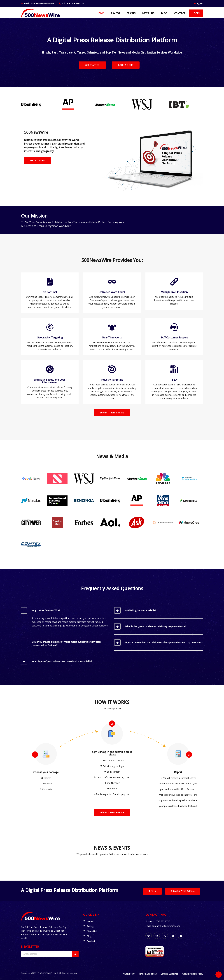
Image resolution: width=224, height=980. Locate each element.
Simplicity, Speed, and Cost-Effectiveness (50, 381)
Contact (89, 941)
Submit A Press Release (112, 413)
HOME (100, 13)
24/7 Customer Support (174, 338)
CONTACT (180, 13)
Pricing (88, 926)
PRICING (131, 13)
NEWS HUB (148, 13)
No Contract (50, 292)
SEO (174, 380)
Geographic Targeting (50, 338)
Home (88, 921)
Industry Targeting (112, 380)
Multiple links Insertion (174, 292)
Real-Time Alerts (112, 338)
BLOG (164, 13)
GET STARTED (92, 65)
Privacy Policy (128, 974)
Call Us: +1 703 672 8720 (73, 4)
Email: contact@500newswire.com (39, 4)
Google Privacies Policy (193, 974)
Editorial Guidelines (169, 974)
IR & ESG (115, 13)
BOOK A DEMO (126, 65)
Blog (87, 936)
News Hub (90, 931)
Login (196, 13)
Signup (200, 4)
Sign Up (152, 891)
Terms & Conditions (148, 974)
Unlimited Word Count (112, 292)
